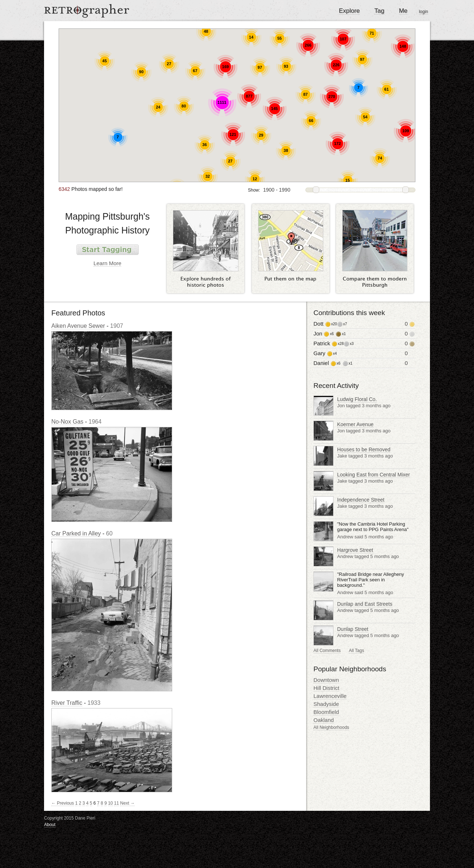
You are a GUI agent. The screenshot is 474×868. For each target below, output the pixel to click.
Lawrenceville (330, 696)
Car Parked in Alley (76, 533)
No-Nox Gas (67, 422)
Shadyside (326, 704)
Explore (349, 11)
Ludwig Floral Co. (357, 399)
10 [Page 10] (110, 803)
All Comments (327, 651)
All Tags (356, 651)
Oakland (324, 720)
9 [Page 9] (106, 803)
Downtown (326, 680)
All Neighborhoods (331, 727)
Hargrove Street (355, 550)
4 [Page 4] (87, 803)
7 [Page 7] (98, 803)
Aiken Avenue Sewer (78, 326)
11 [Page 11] (116, 803)
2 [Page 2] (80, 803)
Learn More (108, 263)
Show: (254, 190)
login (424, 12)
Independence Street (361, 500)
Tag (379, 11)
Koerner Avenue (355, 424)
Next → (127, 803)
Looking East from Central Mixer (374, 475)
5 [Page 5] (91, 803)
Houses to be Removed (364, 449)
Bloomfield (326, 712)
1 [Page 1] (76, 803)
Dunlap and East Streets (365, 604)
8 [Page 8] (102, 803)
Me (403, 11)
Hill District (326, 688)
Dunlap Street (353, 629)
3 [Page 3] (84, 803)
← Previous (63, 803)
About (50, 825)
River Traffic (67, 703)
